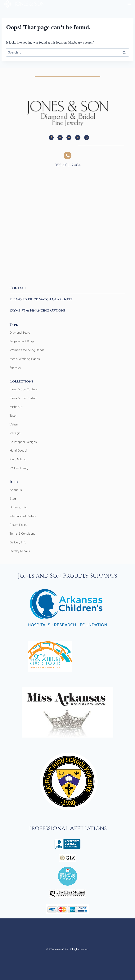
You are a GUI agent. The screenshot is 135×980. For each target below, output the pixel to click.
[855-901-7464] (68, 156)
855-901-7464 (68, 165)
